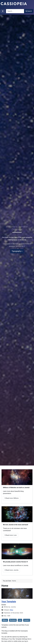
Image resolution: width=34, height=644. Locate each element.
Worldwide (13, 620)
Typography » (17, 251)
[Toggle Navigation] (3, 11)
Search (29, 11)
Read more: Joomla (11, 570)
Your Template (9, 601)
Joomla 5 (27, 620)
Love (20, 620)
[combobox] (15, 11)
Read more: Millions (12, 498)
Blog (12, 610)
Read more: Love (11, 535)
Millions (5, 620)
